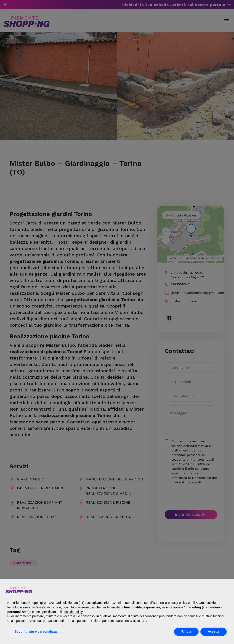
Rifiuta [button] (186, 631)
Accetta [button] (214, 631)
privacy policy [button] (178, 603)
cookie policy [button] (73, 612)
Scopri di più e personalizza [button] (36, 631)
